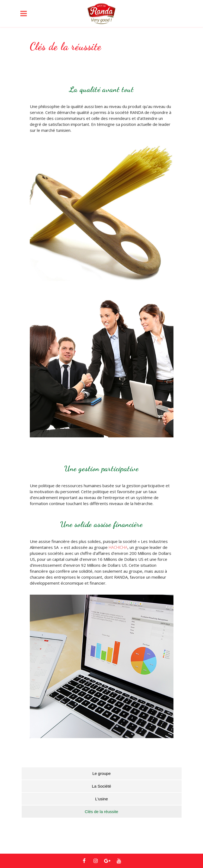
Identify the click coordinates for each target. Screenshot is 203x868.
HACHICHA (118, 547)
